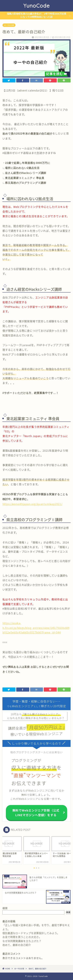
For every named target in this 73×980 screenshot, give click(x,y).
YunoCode (37, 6)
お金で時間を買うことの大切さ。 (22, 937)
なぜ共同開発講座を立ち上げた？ (22, 941)
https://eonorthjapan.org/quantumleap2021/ (32, 504)
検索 (5, 908)
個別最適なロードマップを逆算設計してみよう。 (31, 933)
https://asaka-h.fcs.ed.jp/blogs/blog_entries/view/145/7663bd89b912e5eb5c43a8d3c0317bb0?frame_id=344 (36, 628)
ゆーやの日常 (9, 25)
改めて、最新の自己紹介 (17, 945)
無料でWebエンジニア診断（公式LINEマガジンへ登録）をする (36, 813)
